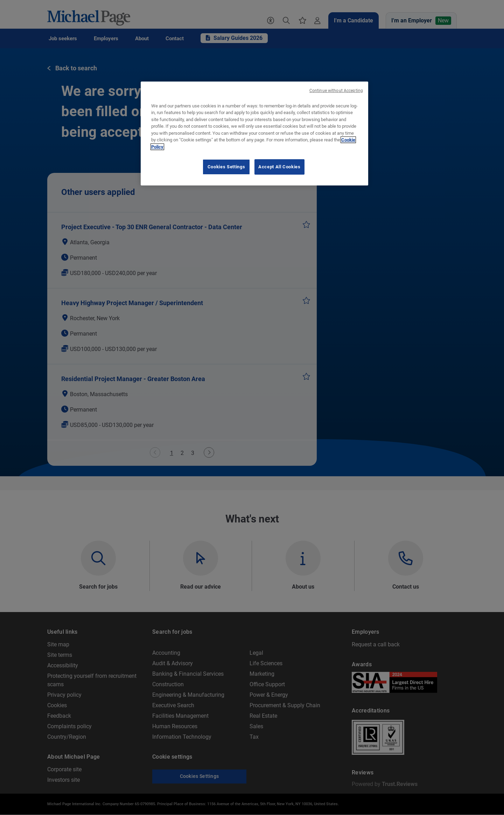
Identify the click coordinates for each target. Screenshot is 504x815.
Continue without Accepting (336, 91)
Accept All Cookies (279, 167)
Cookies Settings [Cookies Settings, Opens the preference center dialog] (226, 167)
